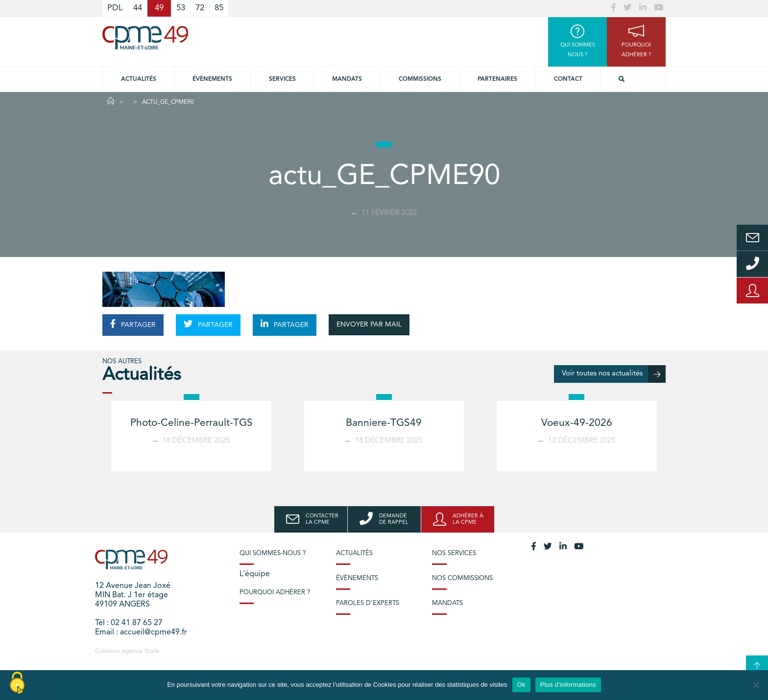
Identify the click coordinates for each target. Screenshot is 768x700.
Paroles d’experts (368, 603)
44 (138, 8)
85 (219, 8)
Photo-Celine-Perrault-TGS (192, 423)
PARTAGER (133, 324)
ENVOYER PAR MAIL (369, 325)
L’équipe (255, 574)
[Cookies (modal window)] (17, 683)
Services (282, 79)
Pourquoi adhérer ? (275, 593)
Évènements (212, 79)
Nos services (454, 553)
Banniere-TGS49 (384, 423)
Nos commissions (462, 578)
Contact (568, 79)
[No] (756, 685)
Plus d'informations (568, 685)
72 (200, 8)
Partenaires (497, 79)
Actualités (139, 79)
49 (159, 8)
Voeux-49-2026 (577, 423)
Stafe (152, 651)
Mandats (347, 79)
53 (181, 8)
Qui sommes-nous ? (273, 553)
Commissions (420, 79)
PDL (115, 8)
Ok (521, 685)
